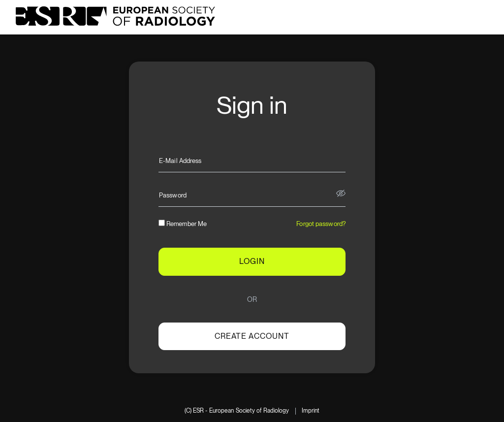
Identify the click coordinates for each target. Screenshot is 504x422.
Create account (252, 336)
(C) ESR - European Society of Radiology (237, 411)
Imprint (311, 411)
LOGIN (252, 261)
